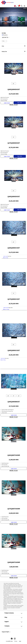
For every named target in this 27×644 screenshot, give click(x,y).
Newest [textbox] (4, 41)
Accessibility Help (9, 641)
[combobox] (4, 41)
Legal (20, 641)
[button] (19, 6)
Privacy (16, 641)
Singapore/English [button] (6, 632)
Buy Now (20, 103)
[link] (15, 6)
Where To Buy (14, 105)
